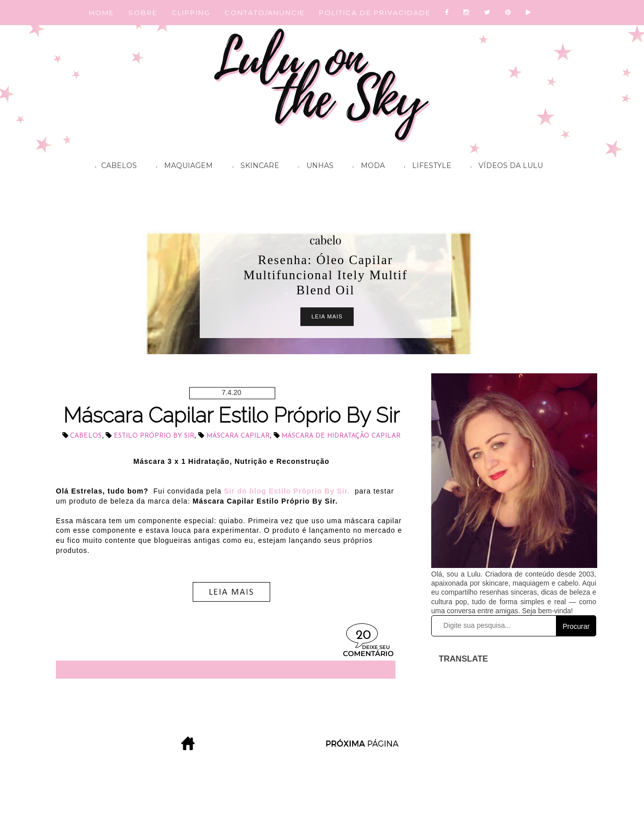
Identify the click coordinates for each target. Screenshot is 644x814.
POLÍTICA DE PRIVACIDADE (375, 13)
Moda (366, 167)
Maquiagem (182, 167)
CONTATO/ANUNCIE (265, 13)
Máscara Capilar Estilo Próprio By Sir (231, 415)
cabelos (86, 436)
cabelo (325, 240)
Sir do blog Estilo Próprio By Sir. (287, 491)
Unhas (313, 167)
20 (363, 636)
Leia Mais (327, 316)
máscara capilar (238, 436)
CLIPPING (191, 13)
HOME (102, 13)
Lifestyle (425, 167)
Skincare (253, 167)
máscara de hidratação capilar (341, 436)
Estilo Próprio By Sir (154, 436)
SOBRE (143, 13)
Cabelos (113, 167)
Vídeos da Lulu (504, 167)
